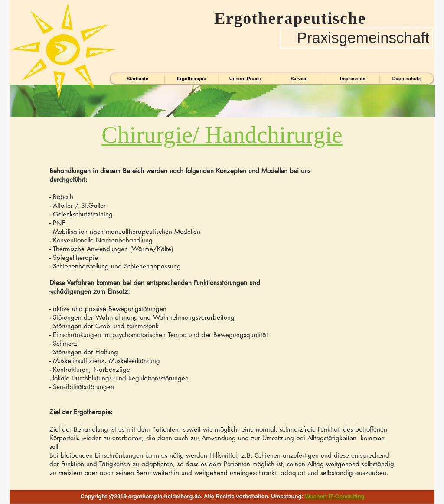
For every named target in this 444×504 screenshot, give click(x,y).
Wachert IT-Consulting (335, 496)
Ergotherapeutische (285, 18)
